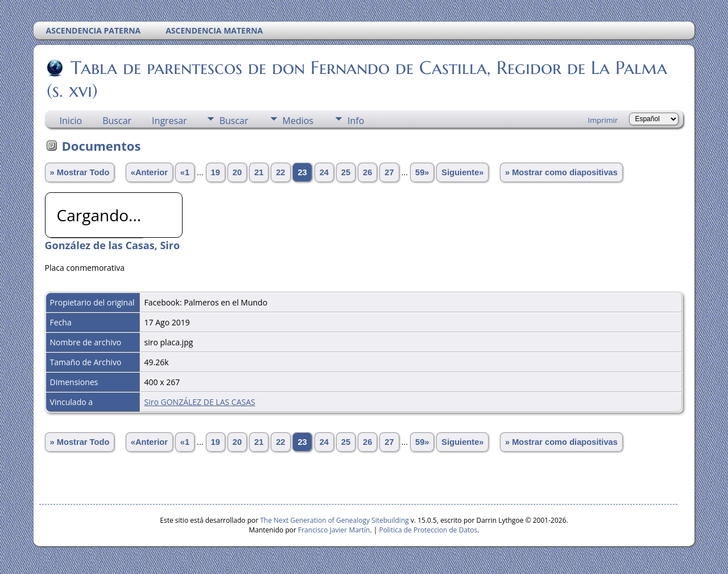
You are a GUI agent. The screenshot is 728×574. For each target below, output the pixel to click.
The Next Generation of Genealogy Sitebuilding (334, 520)
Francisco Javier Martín (334, 530)
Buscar (117, 121)
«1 (185, 172)
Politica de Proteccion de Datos (428, 530)
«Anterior (149, 172)
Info (356, 121)
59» (422, 172)
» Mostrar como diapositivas (561, 172)
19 (216, 172)
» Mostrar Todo (80, 172)
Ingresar (169, 121)
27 (389, 172)
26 (367, 172)
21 (259, 172)
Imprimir (603, 120)
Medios (298, 121)
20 (237, 172)
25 (346, 172)
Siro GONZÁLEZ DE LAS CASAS (200, 402)
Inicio (71, 121)
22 (280, 172)
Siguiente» (462, 172)
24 (324, 172)
